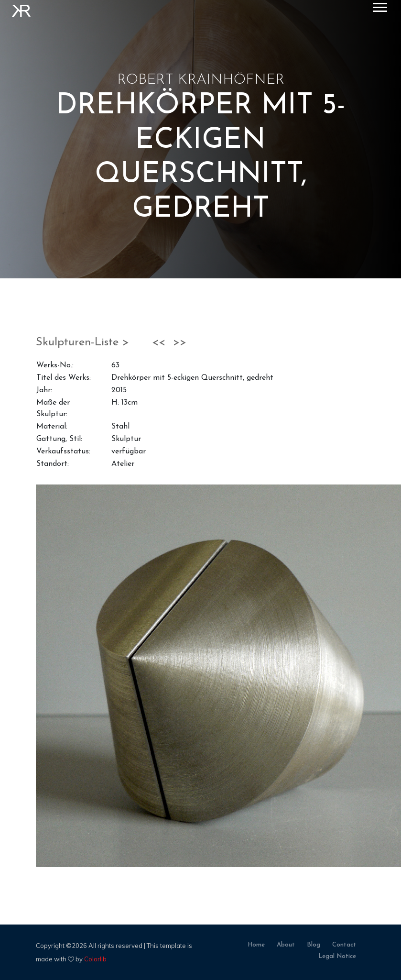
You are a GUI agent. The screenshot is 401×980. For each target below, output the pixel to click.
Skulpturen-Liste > (84, 342)
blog (314, 945)
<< (159, 342)
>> (180, 342)
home (256, 945)
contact (344, 945)
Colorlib (95, 959)
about (286, 945)
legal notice (337, 956)
